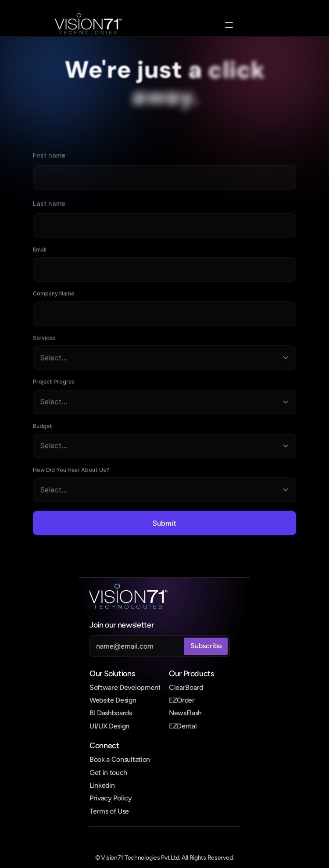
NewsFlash (185, 713)
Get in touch (108, 773)
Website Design (113, 700)
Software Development (125, 687)
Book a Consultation (120, 759)
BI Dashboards (111, 713)
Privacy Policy (111, 798)
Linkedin (102, 785)
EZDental (183, 726)
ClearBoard (186, 687)
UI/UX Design (109, 726)
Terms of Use (109, 811)
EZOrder (182, 700)
